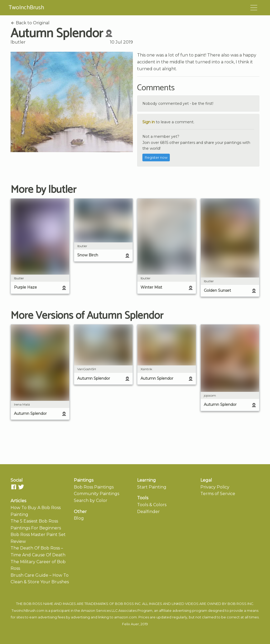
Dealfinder (148, 512)
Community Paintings (97, 494)
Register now (156, 158)
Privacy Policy (215, 487)
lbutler (18, 42)
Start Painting (152, 487)
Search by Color (91, 500)
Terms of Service (218, 494)
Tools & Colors (152, 505)
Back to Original (30, 23)
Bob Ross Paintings (94, 487)
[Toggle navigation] (254, 8)
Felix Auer (131, 624)
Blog (79, 518)
